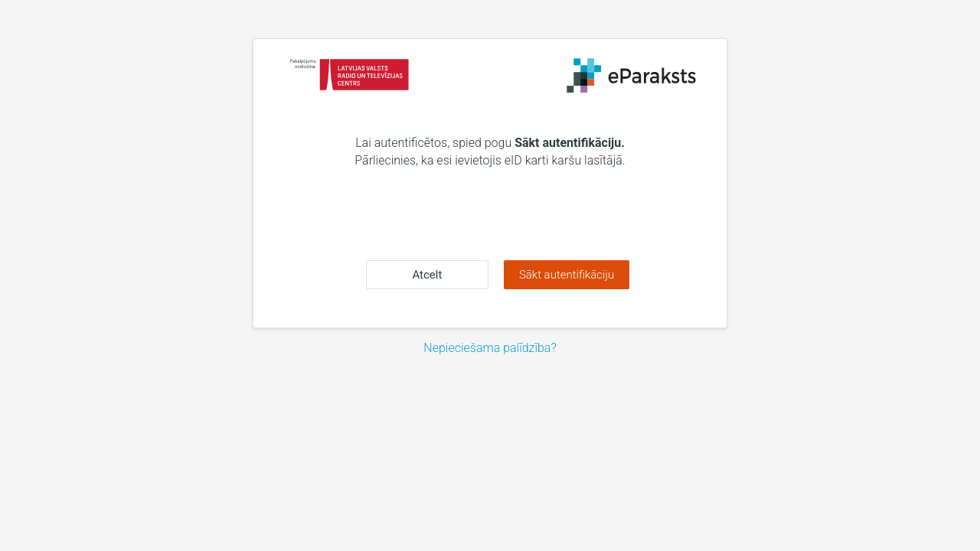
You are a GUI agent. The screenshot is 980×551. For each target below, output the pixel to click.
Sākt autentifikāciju (567, 275)
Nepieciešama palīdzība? (490, 348)
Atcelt (427, 275)
